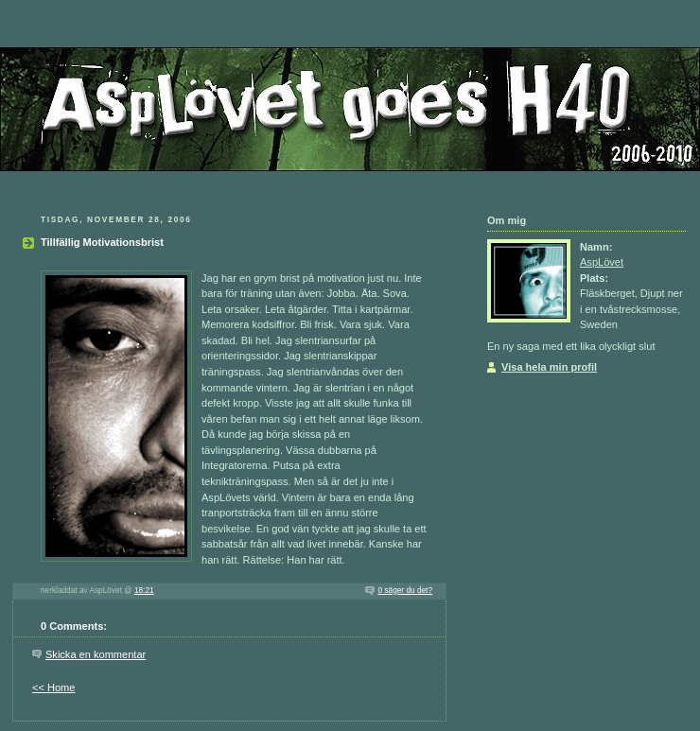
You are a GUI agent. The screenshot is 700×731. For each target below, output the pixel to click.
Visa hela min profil (549, 367)
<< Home (53, 687)
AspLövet (602, 262)
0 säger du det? (405, 591)
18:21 (144, 591)
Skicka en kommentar (96, 654)
